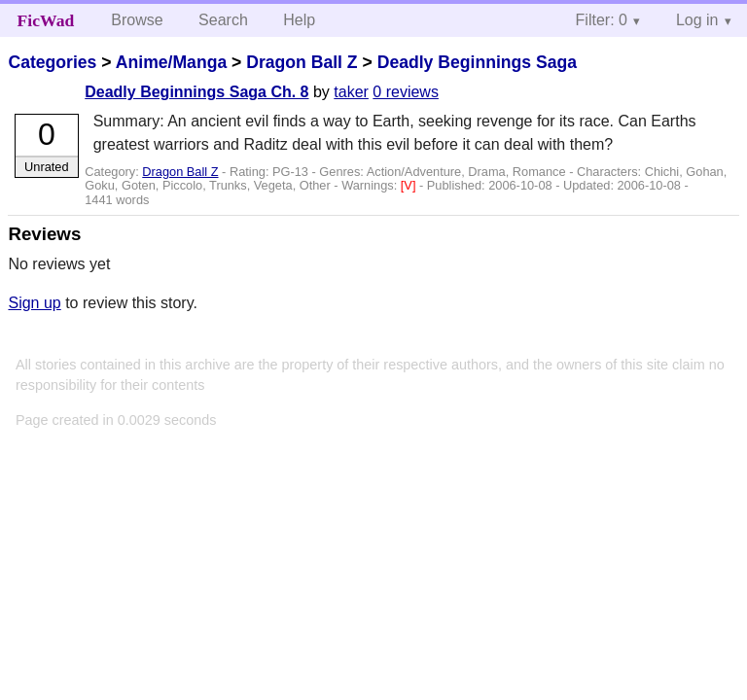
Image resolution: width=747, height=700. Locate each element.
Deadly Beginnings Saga (477, 62)
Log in (697, 20)
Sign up (34, 303)
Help (299, 20)
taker (351, 92)
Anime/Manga (171, 62)
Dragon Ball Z (302, 62)
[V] (410, 185)
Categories (52, 62)
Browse (137, 20)
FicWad (46, 20)
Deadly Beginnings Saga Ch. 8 (196, 92)
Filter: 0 (602, 20)
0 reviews (406, 92)
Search (223, 20)
